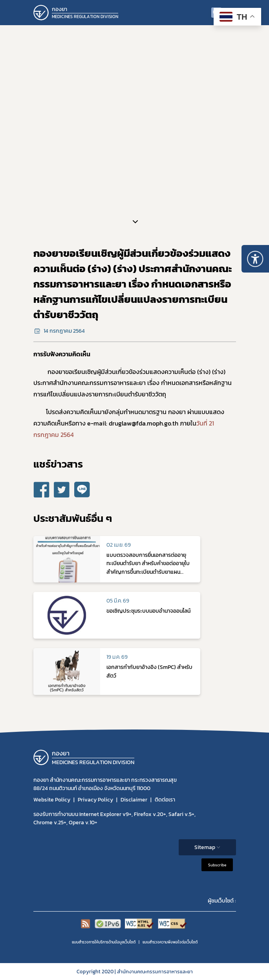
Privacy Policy (95, 800)
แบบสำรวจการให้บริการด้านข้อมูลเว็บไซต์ (104, 942)
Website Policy (52, 800)
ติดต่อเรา (165, 800)
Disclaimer (134, 800)
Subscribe (217, 865)
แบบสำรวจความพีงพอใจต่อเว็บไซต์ (170, 942)
